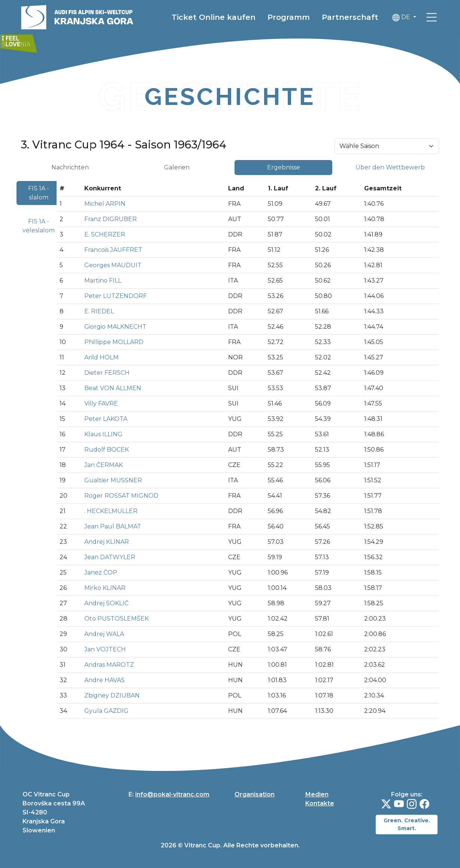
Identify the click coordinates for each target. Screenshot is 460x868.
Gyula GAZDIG (106, 711)
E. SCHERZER (105, 234)
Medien (317, 794)
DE (402, 17)
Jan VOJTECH (105, 649)
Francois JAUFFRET (113, 250)
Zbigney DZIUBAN (112, 695)
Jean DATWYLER (110, 557)
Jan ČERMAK (104, 465)
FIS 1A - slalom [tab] (39, 193)
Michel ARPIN (105, 204)
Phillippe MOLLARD (114, 342)
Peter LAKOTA (106, 419)
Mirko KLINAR (105, 588)
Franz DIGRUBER (111, 219)
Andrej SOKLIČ (106, 603)
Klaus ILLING (103, 434)
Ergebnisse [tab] (284, 167)
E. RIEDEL (99, 311)
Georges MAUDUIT (113, 265)
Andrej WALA (104, 634)
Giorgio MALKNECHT (115, 327)
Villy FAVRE (101, 403)
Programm (289, 17)
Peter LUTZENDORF (116, 296)
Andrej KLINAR (107, 542)
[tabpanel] (230, 453)
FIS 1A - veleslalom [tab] (39, 226)
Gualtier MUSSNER (113, 480)
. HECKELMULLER (111, 511)
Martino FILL (103, 281)
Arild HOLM (102, 357)
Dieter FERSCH (107, 373)
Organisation (255, 794)
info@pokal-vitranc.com (172, 794)
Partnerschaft (350, 17)
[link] (432, 17)
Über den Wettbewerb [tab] (390, 167)
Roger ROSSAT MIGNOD (121, 496)
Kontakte (320, 803)
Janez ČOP (101, 572)
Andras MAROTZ (109, 665)
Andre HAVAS (105, 680)
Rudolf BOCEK (107, 450)
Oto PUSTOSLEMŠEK (116, 619)
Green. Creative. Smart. (407, 824)
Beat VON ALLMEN (113, 388)
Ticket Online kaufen (214, 17)
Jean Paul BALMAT (113, 526)
